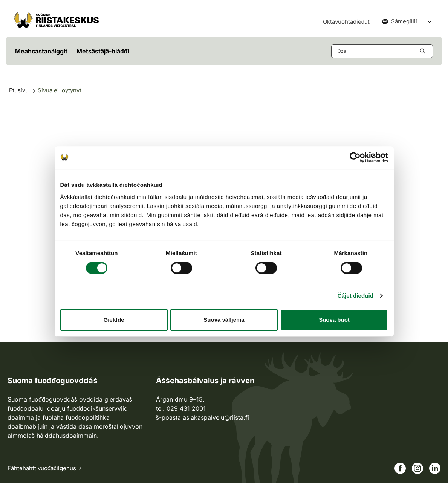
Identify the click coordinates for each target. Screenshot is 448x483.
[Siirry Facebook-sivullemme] (400, 468)
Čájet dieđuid (355, 296)
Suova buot (334, 320)
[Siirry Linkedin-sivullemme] (435, 468)
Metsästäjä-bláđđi (103, 51)
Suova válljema (224, 320)
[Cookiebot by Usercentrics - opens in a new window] (355, 157)
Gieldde (114, 320)
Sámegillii (400, 21)
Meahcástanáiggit (41, 51)
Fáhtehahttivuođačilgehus (42, 468)
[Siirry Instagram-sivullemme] (417, 468)
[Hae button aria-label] (424, 51)
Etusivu (19, 90)
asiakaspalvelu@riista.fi (216, 417)
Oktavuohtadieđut (346, 22)
